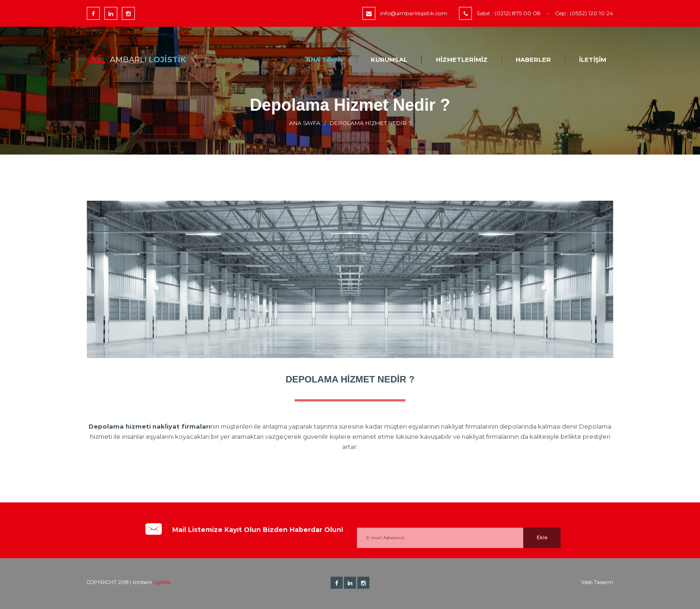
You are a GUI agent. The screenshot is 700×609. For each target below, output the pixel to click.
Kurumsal (389, 60)
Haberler (533, 60)
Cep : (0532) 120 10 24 (584, 13)
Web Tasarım (597, 582)
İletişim (593, 60)
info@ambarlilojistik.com (414, 13)
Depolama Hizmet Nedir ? (371, 123)
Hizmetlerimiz (462, 60)
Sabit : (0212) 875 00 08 (509, 13)
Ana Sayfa (324, 60)
